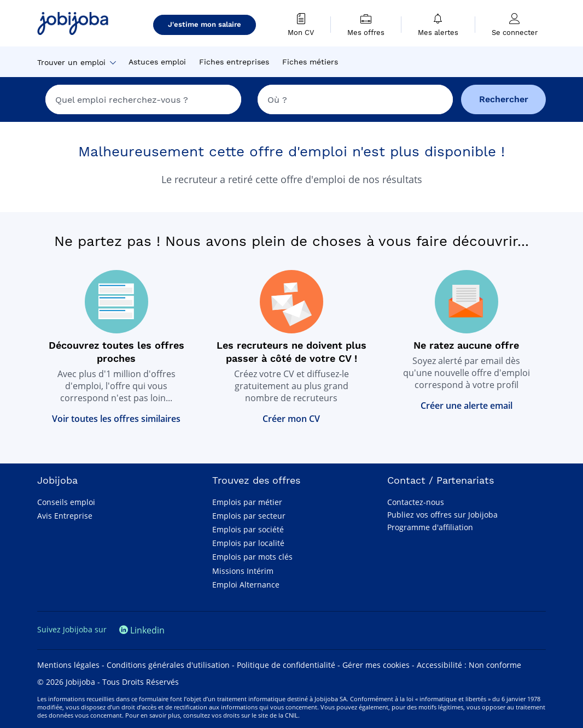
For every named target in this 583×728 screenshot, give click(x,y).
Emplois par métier (247, 502)
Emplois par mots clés (252, 557)
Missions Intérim (243, 571)
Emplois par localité (248, 543)
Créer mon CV (291, 419)
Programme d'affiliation (430, 527)
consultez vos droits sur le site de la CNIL (241, 715)
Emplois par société (248, 529)
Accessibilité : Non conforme (469, 665)
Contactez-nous (416, 502)
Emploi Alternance (246, 585)
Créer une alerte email (467, 406)
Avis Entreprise (65, 516)
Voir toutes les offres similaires (116, 419)
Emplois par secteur (249, 516)
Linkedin (142, 630)
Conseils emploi (66, 502)
